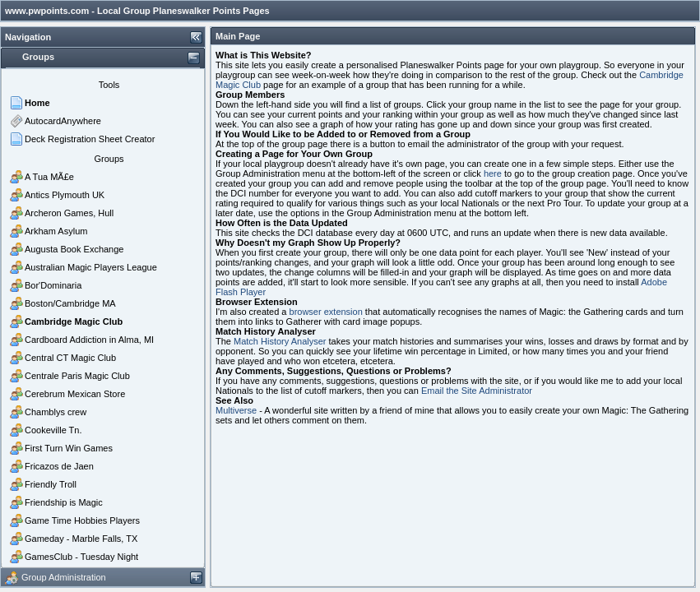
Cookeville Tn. (53, 430)
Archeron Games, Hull (69, 213)
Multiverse (236, 410)
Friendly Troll (51, 484)
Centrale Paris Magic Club (77, 376)
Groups (109, 159)
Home (37, 103)
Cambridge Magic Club (74, 321)
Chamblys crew (56, 412)
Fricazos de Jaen (59, 466)
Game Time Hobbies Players (82, 520)
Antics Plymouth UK (65, 195)
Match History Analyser (280, 341)
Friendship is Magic (64, 502)
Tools (109, 85)
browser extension (326, 312)
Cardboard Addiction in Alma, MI (89, 340)
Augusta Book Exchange (74, 249)
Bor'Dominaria (53, 285)
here (493, 173)
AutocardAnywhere (63, 121)
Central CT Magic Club (70, 358)
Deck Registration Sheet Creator (90, 139)
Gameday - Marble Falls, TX (81, 539)
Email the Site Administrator (477, 391)
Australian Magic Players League (91, 267)
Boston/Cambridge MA (70, 303)
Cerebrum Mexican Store (75, 394)
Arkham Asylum (56, 231)
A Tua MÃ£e (49, 177)
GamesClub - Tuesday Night (81, 557)
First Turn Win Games (69, 448)
